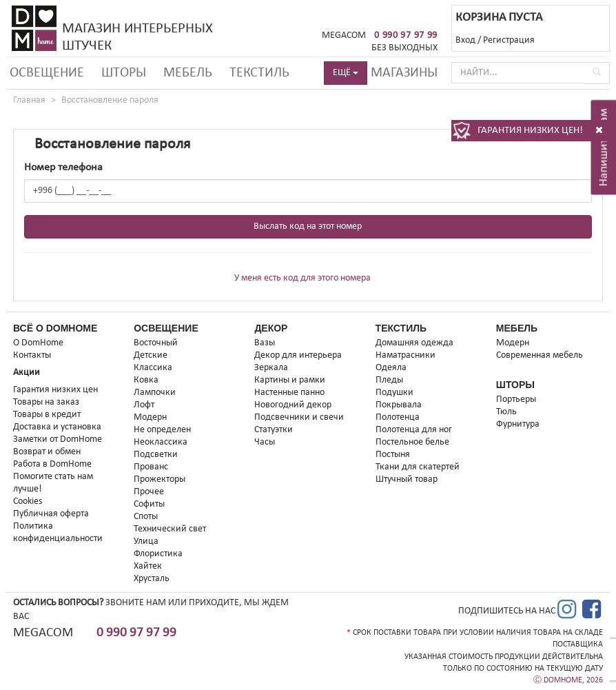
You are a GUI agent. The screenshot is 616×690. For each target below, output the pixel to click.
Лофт (144, 405)
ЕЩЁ (346, 73)
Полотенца (398, 417)
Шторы (124, 73)
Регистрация (509, 40)
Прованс (151, 467)
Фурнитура (518, 424)
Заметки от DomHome (58, 439)
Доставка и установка (57, 427)
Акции (27, 373)
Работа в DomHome (52, 464)
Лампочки (155, 393)
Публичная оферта (51, 514)
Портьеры (516, 399)
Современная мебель (540, 355)
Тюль (506, 412)
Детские (151, 355)
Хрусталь (152, 579)
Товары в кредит (47, 415)
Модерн (150, 417)
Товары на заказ (46, 402)
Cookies (28, 501)
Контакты (32, 355)
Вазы (265, 343)
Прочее (149, 492)
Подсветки (156, 455)
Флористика (158, 554)
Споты (146, 517)
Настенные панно (289, 393)
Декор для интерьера (298, 355)
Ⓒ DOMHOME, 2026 (568, 680)
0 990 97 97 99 (406, 35)
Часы (265, 442)
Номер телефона (63, 168)
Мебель (188, 73)
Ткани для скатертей (418, 467)
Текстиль (259, 73)
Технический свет (170, 529)
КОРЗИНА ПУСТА (499, 18)
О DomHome (38, 343)
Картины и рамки (290, 380)
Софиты (149, 504)
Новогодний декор (293, 405)
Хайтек (148, 566)
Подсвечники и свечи (299, 417)
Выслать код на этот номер (308, 226)
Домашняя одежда (414, 343)
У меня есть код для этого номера (302, 278)
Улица (146, 541)
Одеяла (391, 368)
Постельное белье (412, 442)
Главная (29, 100)
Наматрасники (405, 355)
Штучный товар (407, 479)
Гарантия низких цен (55, 390)
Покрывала (399, 405)
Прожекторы (160, 479)
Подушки (394, 393)
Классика (153, 368)
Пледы (389, 380)
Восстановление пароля (110, 100)
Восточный (156, 343)
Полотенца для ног (414, 430)
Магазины (404, 73)
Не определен (162, 430)
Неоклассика (161, 442)
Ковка (146, 380)
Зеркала (271, 368)
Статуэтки (274, 430)
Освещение (47, 73)
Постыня (393, 455)
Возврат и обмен (47, 452)
